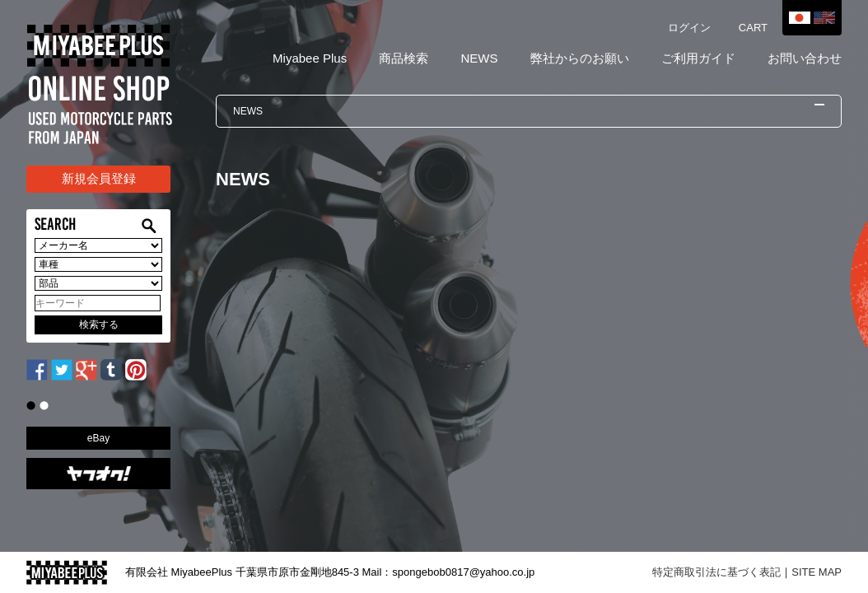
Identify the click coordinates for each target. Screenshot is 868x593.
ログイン (689, 28)
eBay (98, 438)
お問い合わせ (805, 58)
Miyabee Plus (310, 58)
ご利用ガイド (698, 58)
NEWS (479, 58)
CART (753, 28)
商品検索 (404, 58)
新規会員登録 (99, 178)
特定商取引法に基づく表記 (716, 572)
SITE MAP (817, 572)
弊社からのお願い (580, 58)
